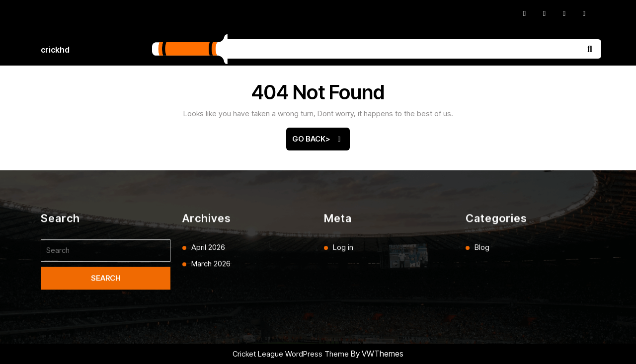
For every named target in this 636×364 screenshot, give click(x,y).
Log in (343, 327)
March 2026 (211, 342)
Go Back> (321, 142)
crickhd (55, 50)
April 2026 (208, 327)
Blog (482, 327)
